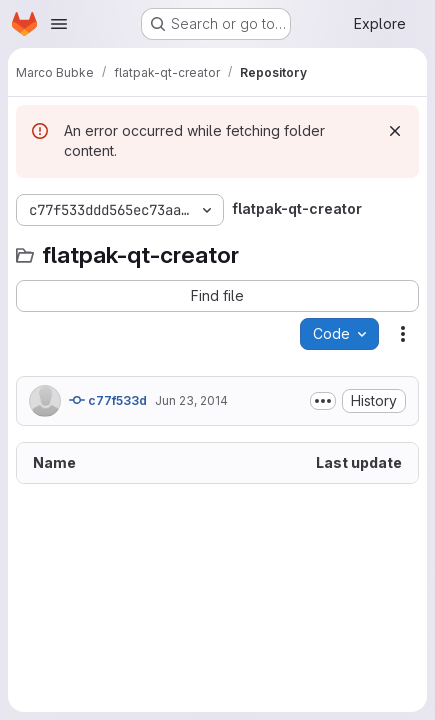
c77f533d (108, 400)
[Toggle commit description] (323, 401)
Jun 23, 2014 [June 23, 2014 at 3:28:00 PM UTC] (191, 400)
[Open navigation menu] (59, 24)
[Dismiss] (395, 131)
